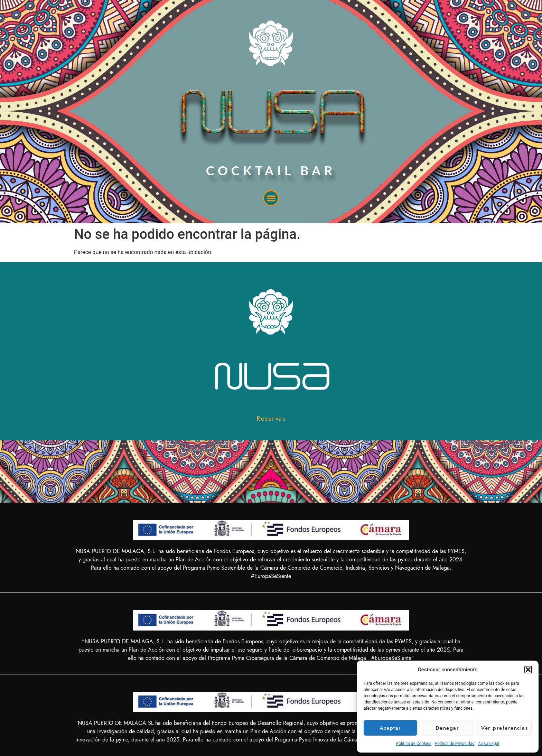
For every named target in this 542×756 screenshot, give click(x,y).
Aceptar (390, 728)
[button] (528, 670)
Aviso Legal (489, 744)
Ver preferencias (504, 728)
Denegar (447, 728)
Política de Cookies (414, 744)
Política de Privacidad (455, 744)
